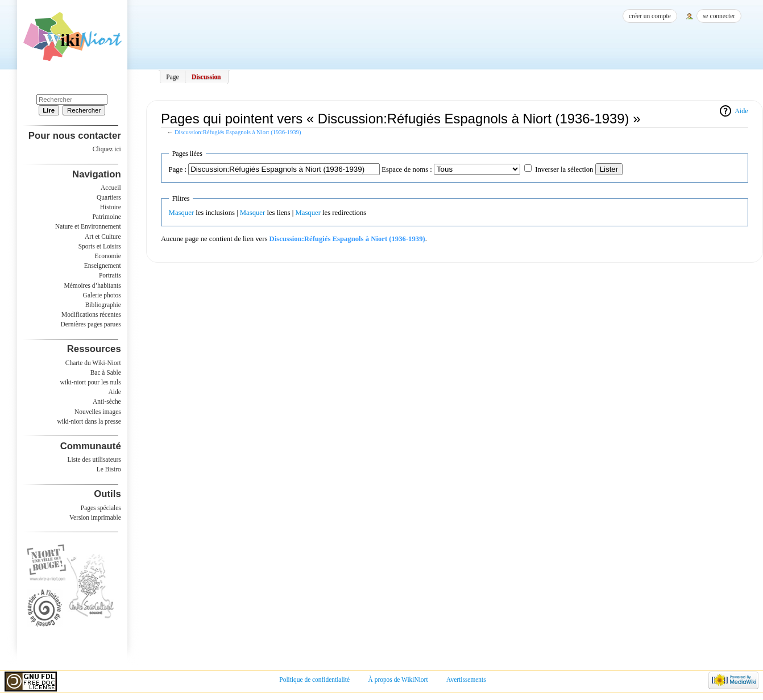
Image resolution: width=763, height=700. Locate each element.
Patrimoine (106, 217)
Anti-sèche (107, 401)
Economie (107, 256)
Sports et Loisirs (100, 246)
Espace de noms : (407, 169)
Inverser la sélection (564, 169)
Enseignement (103, 266)
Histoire (111, 207)
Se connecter (719, 16)
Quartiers (109, 197)
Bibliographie (103, 305)
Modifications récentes (91, 314)
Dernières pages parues (91, 324)
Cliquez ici (107, 149)
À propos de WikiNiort (398, 680)
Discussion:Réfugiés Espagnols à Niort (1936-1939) (238, 132)
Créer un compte (650, 16)
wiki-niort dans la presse (89, 421)
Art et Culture (103, 237)
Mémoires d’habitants (93, 285)
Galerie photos (102, 295)
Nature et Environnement (88, 226)
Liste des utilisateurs (94, 459)
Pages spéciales (101, 508)
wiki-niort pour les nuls (91, 382)
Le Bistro (109, 469)
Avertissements (466, 680)
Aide (741, 111)
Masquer (181, 213)
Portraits (110, 275)
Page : (178, 169)
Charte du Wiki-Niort (93, 363)
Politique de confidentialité (314, 680)
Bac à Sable (106, 372)
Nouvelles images (98, 412)
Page (172, 77)
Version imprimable (95, 517)
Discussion (206, 77)
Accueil (111, 188)
